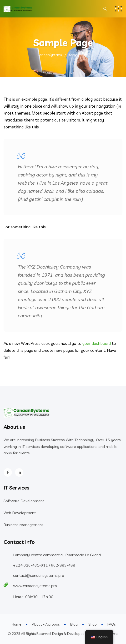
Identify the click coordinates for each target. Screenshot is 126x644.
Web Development (20, 513)
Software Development (24, 501)
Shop (93, 624)
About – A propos (46, 624)
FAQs (111, 624)
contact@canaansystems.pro (39, 575)
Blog (74, 624)
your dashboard (97, 343)
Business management (23, 525)
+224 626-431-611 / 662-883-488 (44, 565)
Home (16, 624)
